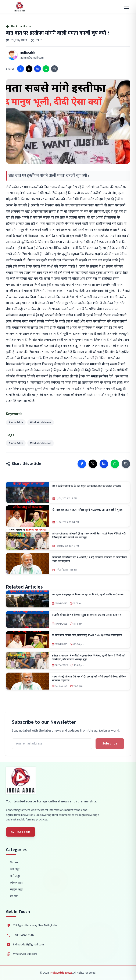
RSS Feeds (21, 832)
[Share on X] (29, 69)
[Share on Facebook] (21, 69)
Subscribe (110, 744)
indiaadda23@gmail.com (28, 945)
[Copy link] (54, 69)
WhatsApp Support (25, 954)
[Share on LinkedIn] (37, 69)
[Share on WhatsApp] (46, 69)
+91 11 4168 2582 (24, 935)
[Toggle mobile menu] (127, 7)
